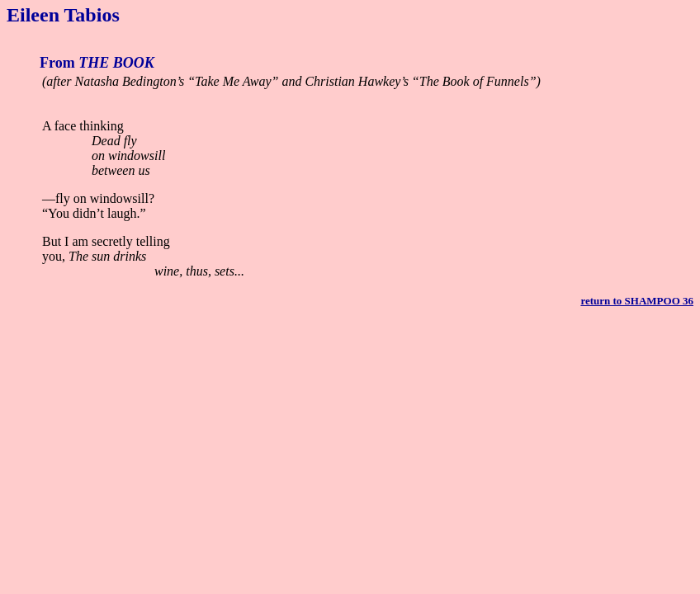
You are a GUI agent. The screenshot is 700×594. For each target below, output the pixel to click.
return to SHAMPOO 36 (637, 301)
